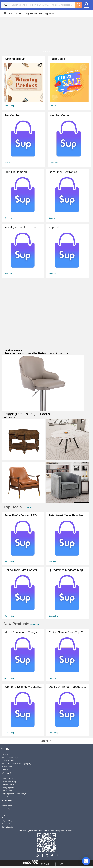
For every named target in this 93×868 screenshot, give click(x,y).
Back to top (46, 741)
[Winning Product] (24, 83)
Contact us (6, 812)
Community (6, 809)
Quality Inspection (8, 788)
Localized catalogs (36, 352)
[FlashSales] (69, 83)
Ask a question (7, 806)
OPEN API (6, 770)
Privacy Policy (7, 824)
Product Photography (9, 782)
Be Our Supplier (7, 827)
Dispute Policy (7, 821)
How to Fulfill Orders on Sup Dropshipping (17, 764)
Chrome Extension (8, 761)
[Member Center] (24, 139)
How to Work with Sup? (10, 758)
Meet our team (7, 767)
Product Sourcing (8, 779)
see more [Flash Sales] (32, 508)
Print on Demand (8, 791)
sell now (9, 417)
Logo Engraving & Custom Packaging (15, 794)
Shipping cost (7, 815)
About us (5, 755)
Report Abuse (7, 797)
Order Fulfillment (8, 785)
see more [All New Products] (42, 624)
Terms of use (6, 818)
